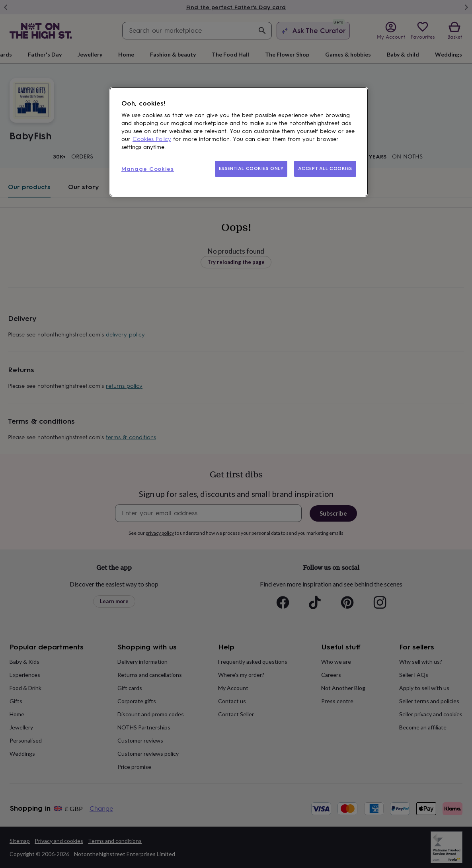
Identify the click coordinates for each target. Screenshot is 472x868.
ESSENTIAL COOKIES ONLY (251, 168)
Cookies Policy (152, 139)
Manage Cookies (148, 169)
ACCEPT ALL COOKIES (325, 168)
